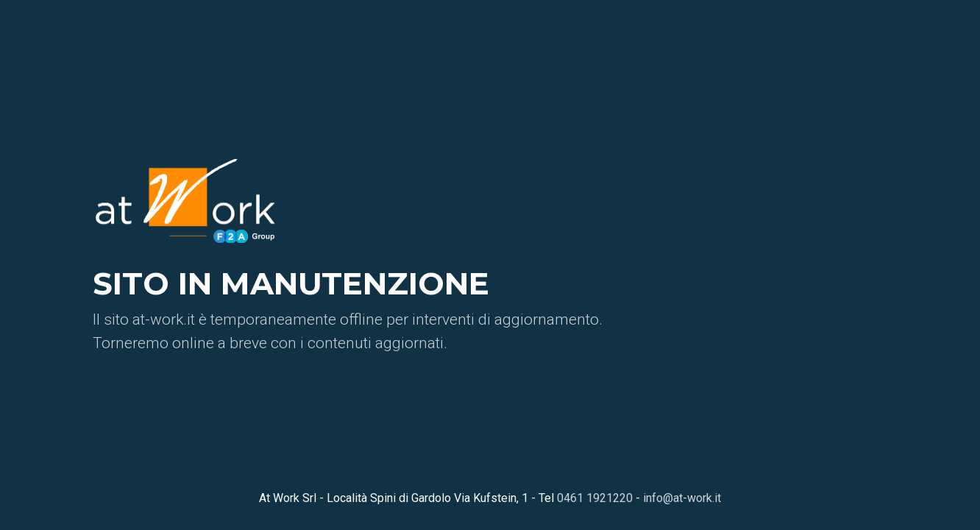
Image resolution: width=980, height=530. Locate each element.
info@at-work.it (682, 498)
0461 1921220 (595, 498)
